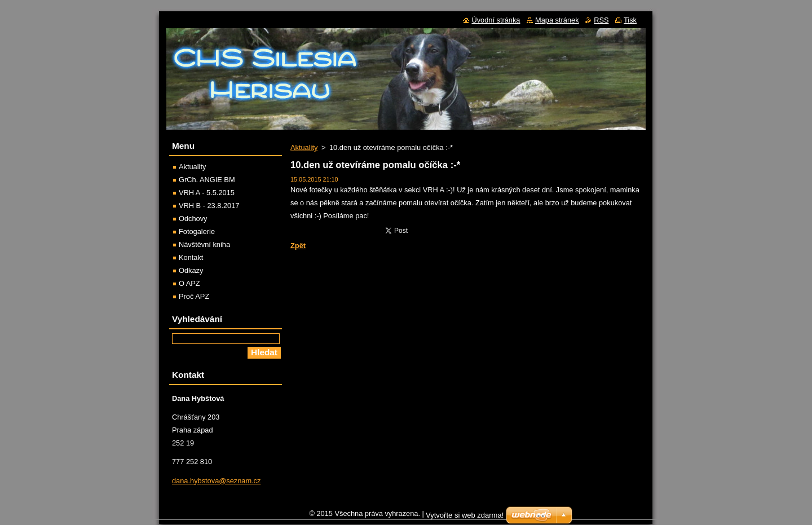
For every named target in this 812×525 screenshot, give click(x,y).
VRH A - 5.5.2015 (207, 193)
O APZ (189, 283)
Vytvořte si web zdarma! (465, 518)
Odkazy (191, 270)
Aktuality (304, 147)
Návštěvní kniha (204, 244)
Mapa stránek (557, 20)
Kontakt (191, 257)
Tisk (630, 20)
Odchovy (193, 219)
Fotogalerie (197, 231)
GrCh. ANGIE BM (207, 180)
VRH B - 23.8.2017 (209, 206)
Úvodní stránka (496, 20)
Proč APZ (194, 296)
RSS (601, 20)
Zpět (298, 246)
